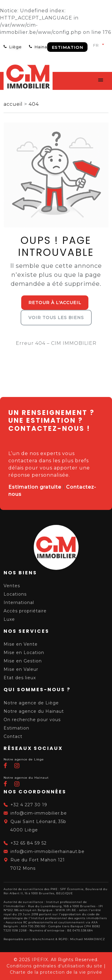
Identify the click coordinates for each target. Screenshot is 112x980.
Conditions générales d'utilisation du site (55, 966)
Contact (13, 736)
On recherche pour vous (32, 720)
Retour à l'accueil (55, 303)
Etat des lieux (20, 678)
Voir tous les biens (56, 318)
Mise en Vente (21, 644)
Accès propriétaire (25, 611)
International (19, 603)
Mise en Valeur (21, 669)
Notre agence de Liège (31, 703)
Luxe (9, 619)
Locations (15, 594)
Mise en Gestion (23, 661)
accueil (14, 104)
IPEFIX (40, 960)
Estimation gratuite (35, 487)
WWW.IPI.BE (66, 910)
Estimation (67, 47)
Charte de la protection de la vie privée (56, 972)
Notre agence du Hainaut (34, 711)
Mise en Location (24, 653)
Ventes (12, 586)
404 (34, 104)
